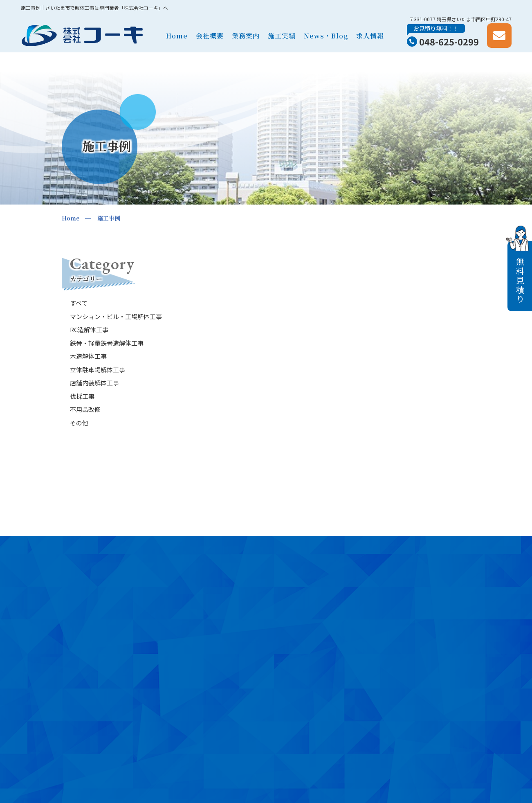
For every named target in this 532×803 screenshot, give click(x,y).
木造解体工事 (88, 356)
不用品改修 (85, 409)
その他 (79, 423)
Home (177, 36)
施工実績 (282, 36)
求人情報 (370, 36)
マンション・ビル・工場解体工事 (116, 316)
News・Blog (326, 36)
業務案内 (246, 36)
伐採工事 (82, 396)
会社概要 (210, 36)
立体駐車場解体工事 (98, 370)
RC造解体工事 (89, 330)
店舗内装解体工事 (94, 383)
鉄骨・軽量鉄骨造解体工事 (107, 343)
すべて (79, 303)
